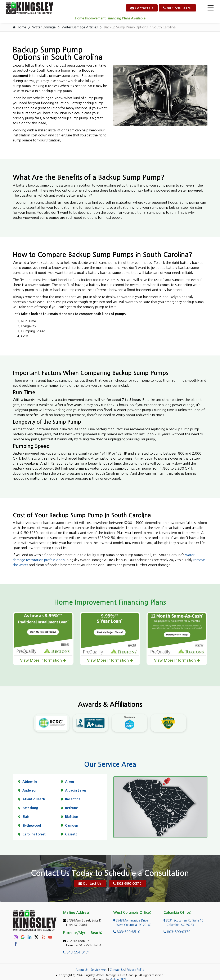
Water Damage (44, 27)
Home (19, 27)
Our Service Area (110, 764)
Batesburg (30, 808)
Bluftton (72, 817)
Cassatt (71, 834)
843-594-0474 (77, 952)
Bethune (71, 808)
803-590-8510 (127, 932)
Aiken (69, 782)
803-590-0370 (177, 8)
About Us (82, 970)
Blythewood (32, 826)
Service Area (99, 970)
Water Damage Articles (80, 27)
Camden (72, 826)
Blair (26, 817)
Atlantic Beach (34, 799)
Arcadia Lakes (76, 790)
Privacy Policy (136, 970)
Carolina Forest (34, 834)
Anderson (30, 790)
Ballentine (73, 799)
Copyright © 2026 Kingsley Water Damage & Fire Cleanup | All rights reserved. (112, 975)
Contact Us (142, 8)
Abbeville (30, 782)
